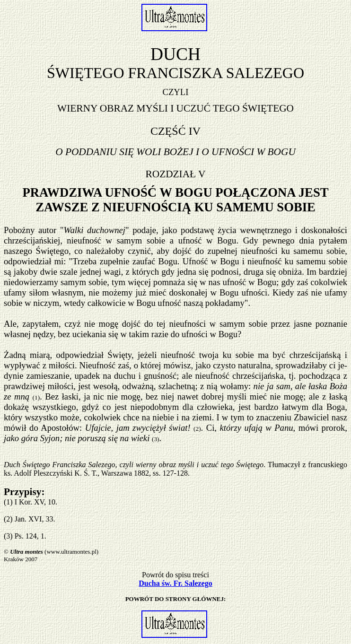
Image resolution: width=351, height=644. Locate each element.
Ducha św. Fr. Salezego (175, 583)
